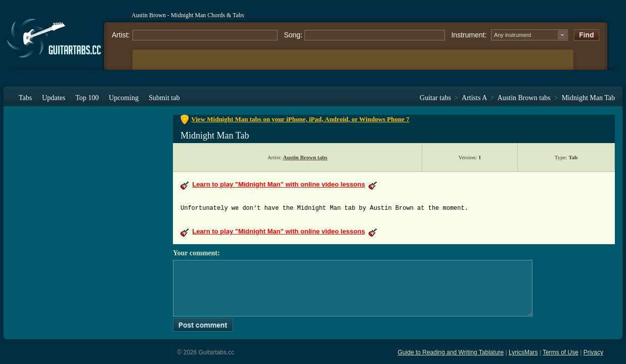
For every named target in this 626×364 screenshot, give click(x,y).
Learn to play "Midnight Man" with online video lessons (279, 184)
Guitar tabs (435, 98)
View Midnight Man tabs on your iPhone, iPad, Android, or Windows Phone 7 (300, 119)
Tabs (25, 98)
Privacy (593, 352)
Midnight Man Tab (588, 98)
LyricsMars (523, 352)
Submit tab (164, 98)
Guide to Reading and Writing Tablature (451, 352)
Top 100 (87, 98)
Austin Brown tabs (524, 98)
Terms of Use (561, 352)
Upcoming (124, 98)
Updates (54, 98)
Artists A (474, 98)
